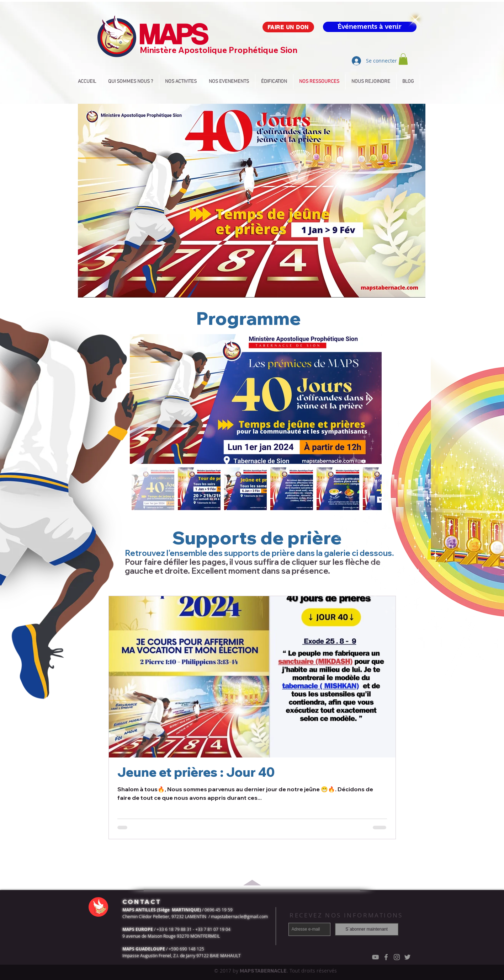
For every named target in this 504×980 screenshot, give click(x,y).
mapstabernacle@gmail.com (239, 916)
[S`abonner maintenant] (367, 929)
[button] (403, 59)
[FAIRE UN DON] (288, 27)
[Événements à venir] (370, 27)
